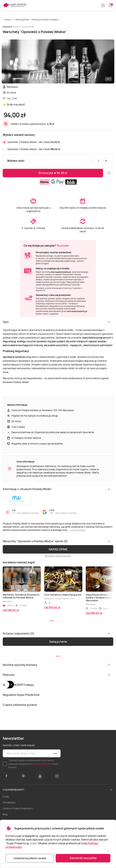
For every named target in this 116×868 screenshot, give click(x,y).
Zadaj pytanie (58, 642)
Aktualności (9, 802)
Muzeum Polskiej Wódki (23, 27)
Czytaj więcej (78, 530)
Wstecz (8, 20)
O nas (6, 796)
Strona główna (22, 20)
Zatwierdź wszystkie (83, 858)
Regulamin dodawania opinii (58, 556)
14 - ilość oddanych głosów (26, 513)
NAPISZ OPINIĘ (58, 549)
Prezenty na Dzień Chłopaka (45, 20)
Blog (5, 814)
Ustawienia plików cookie (30, 858)
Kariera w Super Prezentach (18, 808)
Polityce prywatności (43, 764)
